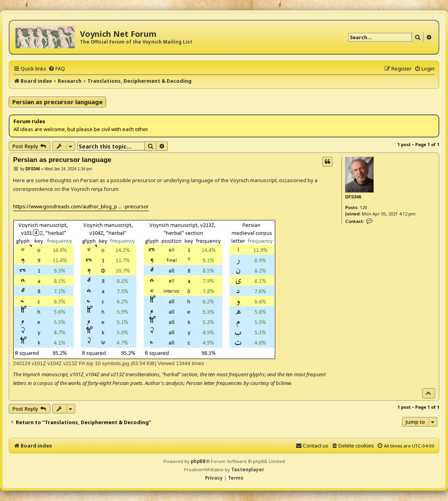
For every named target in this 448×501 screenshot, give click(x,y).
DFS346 (353, 197)
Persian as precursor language (57, 102)
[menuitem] (57, 69)
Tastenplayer (248, 470)
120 (363, 207)
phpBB (198, 461)
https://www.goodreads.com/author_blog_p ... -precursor (81, 206)
